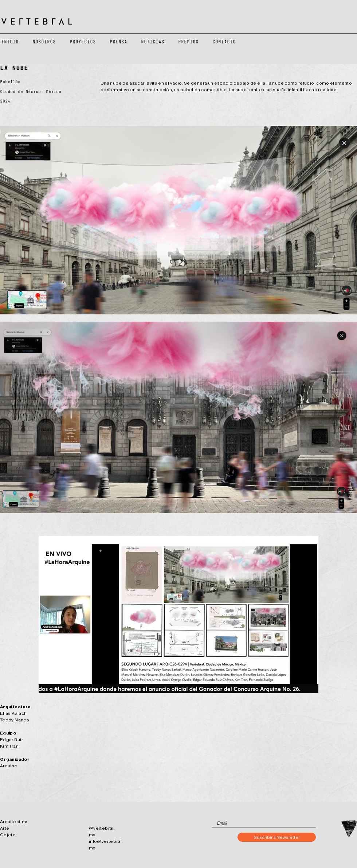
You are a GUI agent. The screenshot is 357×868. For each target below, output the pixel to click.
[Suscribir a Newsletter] (277, 837)
